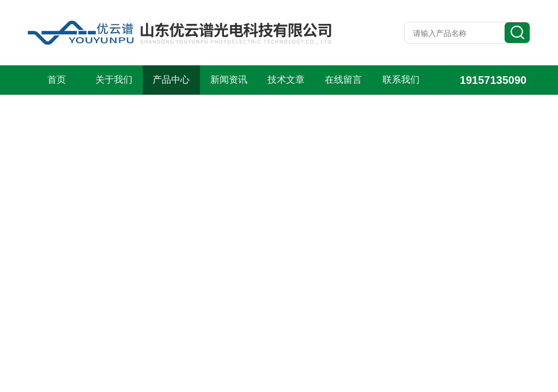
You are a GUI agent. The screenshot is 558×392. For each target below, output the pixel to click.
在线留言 (343, 80)
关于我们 (114, 80)
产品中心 (171, 80)
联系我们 (401, 80)
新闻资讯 (229, 80)
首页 (57, 80)
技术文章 (286, 80)
